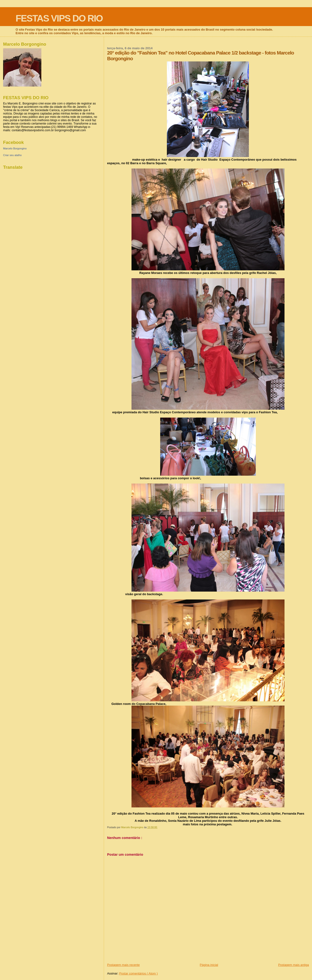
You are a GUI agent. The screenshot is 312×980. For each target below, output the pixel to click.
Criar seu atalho (12, 155)
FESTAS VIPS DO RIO (59, 18)
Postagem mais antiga (293, 965)
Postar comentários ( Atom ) (138, 973)
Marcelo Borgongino (15, 148)
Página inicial (209, 965)
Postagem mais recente (123, 965)
